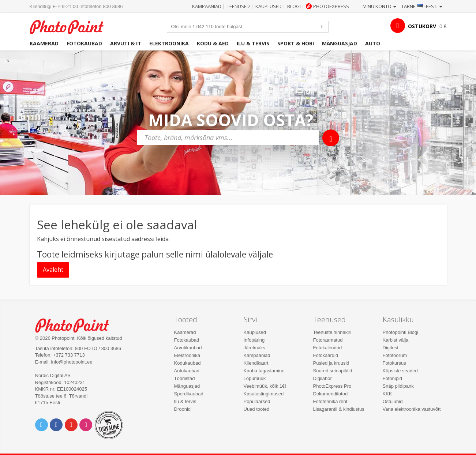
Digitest (391, 348)
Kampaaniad (207, 6)
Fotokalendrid (328, 348)
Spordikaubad (189, 394)
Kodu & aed (213, 43)
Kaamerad (44, 43)
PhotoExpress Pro (332, 386)
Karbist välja (396, 340)
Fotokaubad (84, 43)
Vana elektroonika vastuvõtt (412, 409)
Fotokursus (394, 363)
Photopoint (71, 26)
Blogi (294, 6)
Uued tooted (257, 409)
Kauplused (269, 6)
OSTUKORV (422, 26)
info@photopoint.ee (72, 362)
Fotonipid (392, 378)
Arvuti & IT (126, 43)
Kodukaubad (188, 363)
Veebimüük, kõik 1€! (265, 386)
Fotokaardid (326, 355)
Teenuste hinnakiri (332, 332)
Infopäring (254, 340)
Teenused (238, 6)
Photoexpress (331, 6)
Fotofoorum (395, 355)
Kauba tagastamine (264, 371)
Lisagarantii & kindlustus (339, 409)
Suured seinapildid (333, 371)
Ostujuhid (393, 401)
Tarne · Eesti (422, 6)
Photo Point (77, 325)
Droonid (183, 409)
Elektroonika (169, 43)
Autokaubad (187, 371)
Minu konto (379, 6)
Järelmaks (254, 348)
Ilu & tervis (253, 43)
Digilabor (323, 378)
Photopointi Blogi (401, 332)
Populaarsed (257, 401)
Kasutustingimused (264, 394)
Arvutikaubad (188, 348)
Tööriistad (185, 378)
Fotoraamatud (328, 340)
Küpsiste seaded (400, 371)
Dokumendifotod (331, 394)
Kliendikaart (256, 363)
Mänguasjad (340, 43)
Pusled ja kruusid (331, 363)
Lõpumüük (255, 378)
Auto (373, 43)
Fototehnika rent (330, 401)
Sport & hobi (296, 43)
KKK (387, 394)
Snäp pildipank (398, 386)
